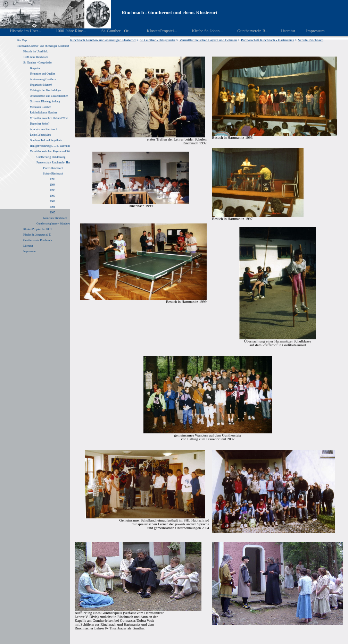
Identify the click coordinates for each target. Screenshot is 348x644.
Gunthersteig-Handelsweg (51, 157)
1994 (52, 185)
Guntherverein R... (248, 31)
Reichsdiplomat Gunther (43, 113)
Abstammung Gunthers (43, 79)
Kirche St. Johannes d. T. (38, 235)
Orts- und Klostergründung (45, 101)
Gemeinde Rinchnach (55, 218)
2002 (52, 201)
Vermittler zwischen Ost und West (49, 118)
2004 (52, 207)
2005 (52, 213)
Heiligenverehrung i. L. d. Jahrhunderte (52, 146)
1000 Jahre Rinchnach (36, 57)
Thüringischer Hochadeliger (45, 90)
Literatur (284, 31)
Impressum (311, 31)
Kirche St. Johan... (202, 31)
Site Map (22, 40)
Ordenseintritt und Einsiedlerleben (49, 96)
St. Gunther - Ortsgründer (38, 63)
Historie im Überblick (35, 52)
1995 (52, 190)
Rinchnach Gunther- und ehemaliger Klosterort (43, 46)
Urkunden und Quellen (43, 74)
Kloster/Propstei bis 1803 (37, 229)
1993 (52, 179)
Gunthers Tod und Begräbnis (46, 140)
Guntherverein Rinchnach (38, 240)
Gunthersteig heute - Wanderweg (55, 224)
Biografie (35, 68)
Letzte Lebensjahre (41, 135)
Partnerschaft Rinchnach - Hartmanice (58, 163)
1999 (52, 196)
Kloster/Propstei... (157, 31)
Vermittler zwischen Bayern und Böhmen (53, 151)
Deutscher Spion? (40, 124)
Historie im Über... (21, 31)
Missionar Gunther (40, 107)
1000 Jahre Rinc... (66, 31)
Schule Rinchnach (53, 174)
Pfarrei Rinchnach (53, 168)
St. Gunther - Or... (111, 31)
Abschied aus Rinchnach (44, 129)
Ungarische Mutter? (41, 85)
